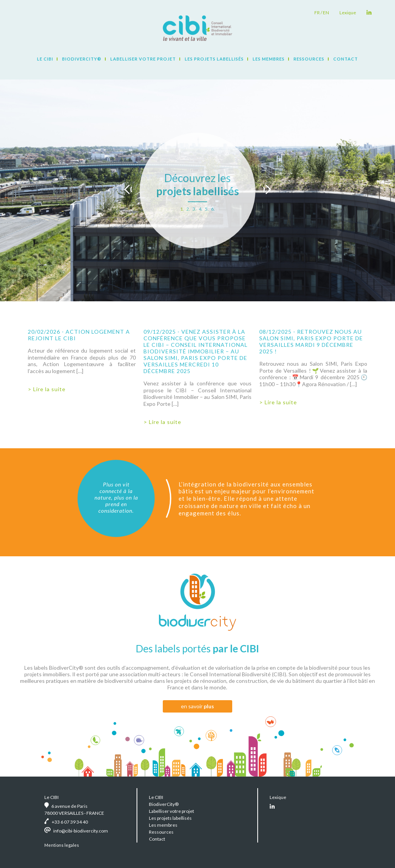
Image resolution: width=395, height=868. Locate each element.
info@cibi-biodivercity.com (81, 831)
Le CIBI (45, 59)
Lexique (348, 13)
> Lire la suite (47, 389)
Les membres (269, 59)
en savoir (197, 706)
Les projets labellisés (214, 59)
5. (207, 209)
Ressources (309, 59)
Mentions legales (62, 845)
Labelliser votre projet (143, 59)
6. (213, 209)
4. (201, 209)
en (326, 13)
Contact (346, 59)
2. (188, 209)
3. (194, 209)
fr (317, 13)
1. (182, 209)
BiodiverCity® (82, 59)
